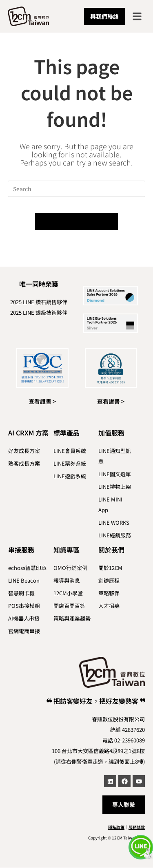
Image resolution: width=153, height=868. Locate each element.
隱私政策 (116, 827)
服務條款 (137, 827)
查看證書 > (42, 401)
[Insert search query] (77, 189)
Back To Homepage (76, 222)
